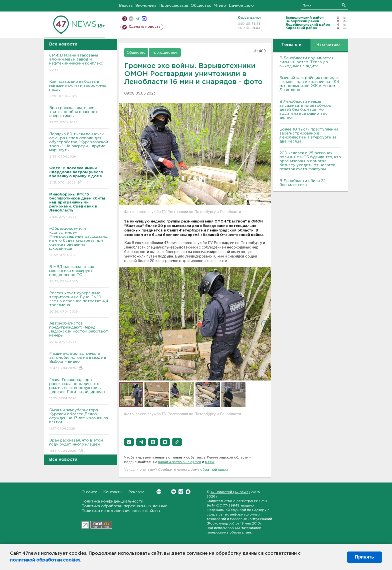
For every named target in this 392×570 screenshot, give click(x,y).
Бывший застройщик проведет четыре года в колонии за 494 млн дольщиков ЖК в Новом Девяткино (310, 84)
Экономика (146, 6)
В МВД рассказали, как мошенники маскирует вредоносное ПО (79, 274)
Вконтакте (159, 492)
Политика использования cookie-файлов (121, 511)
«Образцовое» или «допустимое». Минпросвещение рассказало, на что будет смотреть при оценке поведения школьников (79, 242)
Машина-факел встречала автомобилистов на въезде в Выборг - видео (79, 361)
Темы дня (292, 45)
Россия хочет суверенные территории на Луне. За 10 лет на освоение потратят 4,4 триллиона (79, 303)
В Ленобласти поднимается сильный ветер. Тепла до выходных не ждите (306, 62)
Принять (364, 557)
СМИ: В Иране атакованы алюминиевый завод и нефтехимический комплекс (79, 63)
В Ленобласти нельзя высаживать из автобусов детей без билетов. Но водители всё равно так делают (305, 110)
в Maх (210, 462)
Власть (126, 6)
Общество (201, 6)
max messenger (144, 19)
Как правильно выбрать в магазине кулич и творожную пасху (79, 89)
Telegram (181, 492)
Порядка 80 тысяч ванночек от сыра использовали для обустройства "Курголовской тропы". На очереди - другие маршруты (79, 146)
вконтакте (131, 19)
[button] (129, 442)
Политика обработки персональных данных (124, 506)
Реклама (136, 492)
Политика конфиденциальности (112, 501)
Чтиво (220, 6)
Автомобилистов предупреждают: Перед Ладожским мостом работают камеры (79, 333)
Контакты (113, 492)
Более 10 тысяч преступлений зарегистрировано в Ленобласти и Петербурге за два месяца (309, 135)
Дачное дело (241, 6)
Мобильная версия (125, 19)
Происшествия (174, 6)
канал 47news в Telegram (180, 462)
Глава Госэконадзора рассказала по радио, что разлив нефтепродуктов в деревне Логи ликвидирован (79, 389)
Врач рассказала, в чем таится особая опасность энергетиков (79, 115)
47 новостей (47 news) (230, 492)
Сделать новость (145, 27)
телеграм (138, 19)
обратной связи (214, 470)
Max (188, 492)
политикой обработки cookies (45, 560)
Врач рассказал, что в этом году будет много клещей (79, 446)
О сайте (89, 492)
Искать (344, 5)
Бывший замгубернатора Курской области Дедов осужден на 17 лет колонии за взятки (79, 420)
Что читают (329, 45)
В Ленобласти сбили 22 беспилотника (302, 183)
